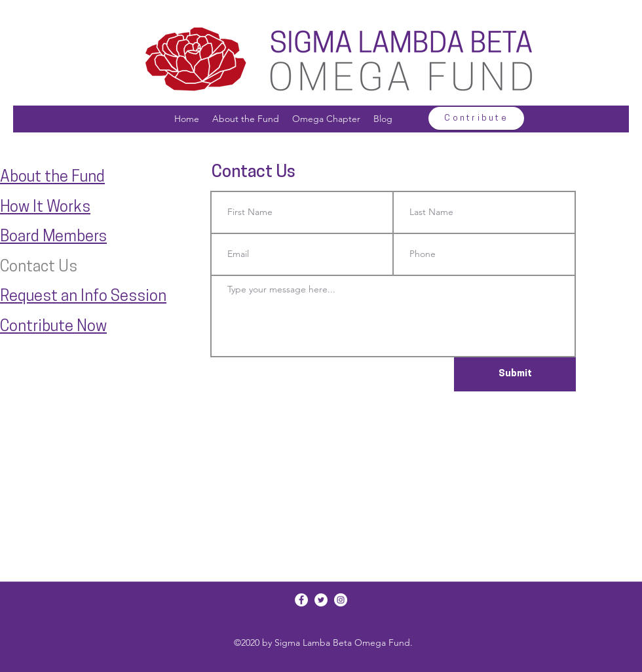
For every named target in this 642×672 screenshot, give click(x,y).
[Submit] (515, 374)
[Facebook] (301, 600)
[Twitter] (321, 600)
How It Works (45, 208)
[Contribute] (476, 118)
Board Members (53, 237)
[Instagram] (341, 600)
